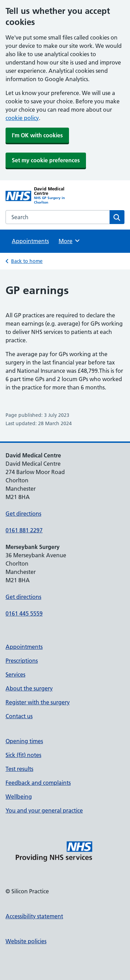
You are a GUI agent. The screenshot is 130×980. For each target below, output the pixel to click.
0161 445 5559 (24, 613)
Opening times (24, 741)
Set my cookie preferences (46, 160)
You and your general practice (44, 810)
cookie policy (22, 118)
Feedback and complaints (38, 783)
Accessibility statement (34, 916)
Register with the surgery (38, 702)
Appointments (30, 241)
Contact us (19, 716)
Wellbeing (19, 797)
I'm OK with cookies (37, 135)
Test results (19, 769)
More (70, 241)
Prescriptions (22, 661)
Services (15, 674)
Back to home (27, 261)
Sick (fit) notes (23, 755)
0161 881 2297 (24, 530)
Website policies (26, 941)
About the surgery (29, 688)
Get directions (23, 514)
